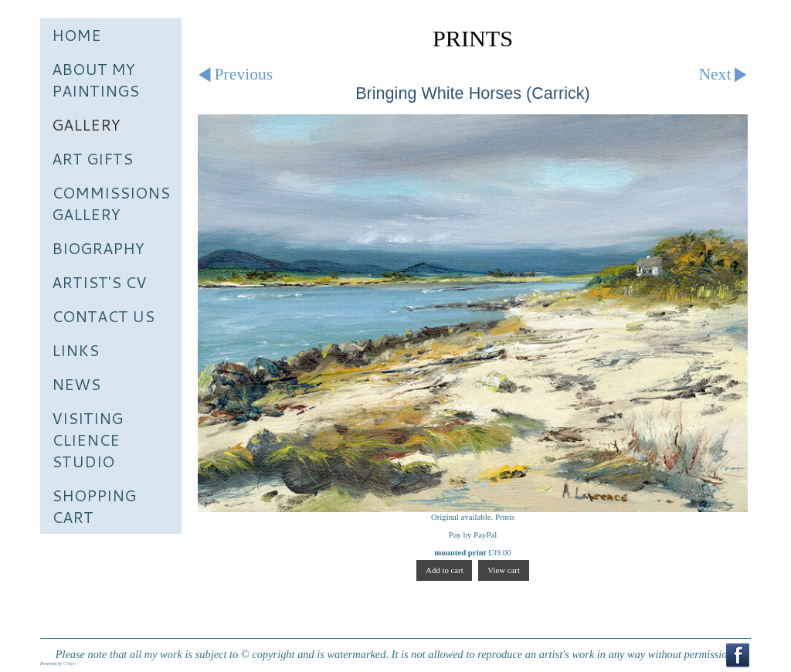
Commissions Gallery (111, 203)
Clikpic (70, 664)
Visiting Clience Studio (87, 440)
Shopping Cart (94, 506)
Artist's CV (99, 282)
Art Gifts (92, 158)
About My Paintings (95, 80)
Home (76, 35)
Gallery (86, 124)
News (76, 384)
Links (75, 350)
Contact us (103, 316)
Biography (98, 248)
